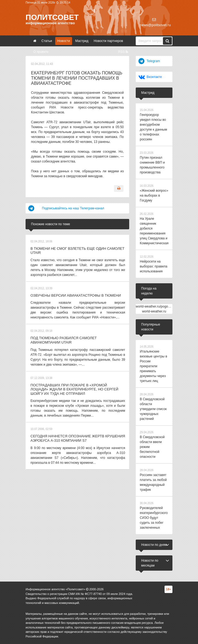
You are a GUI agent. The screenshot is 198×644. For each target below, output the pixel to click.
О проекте (41, 52)
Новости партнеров (108, 41)
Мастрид (82, 41)
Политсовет (52, 17)
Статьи (47, 41)
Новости (64, 41)
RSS (123, 52)
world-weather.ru (154, 311)
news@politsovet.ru (155, 22)
